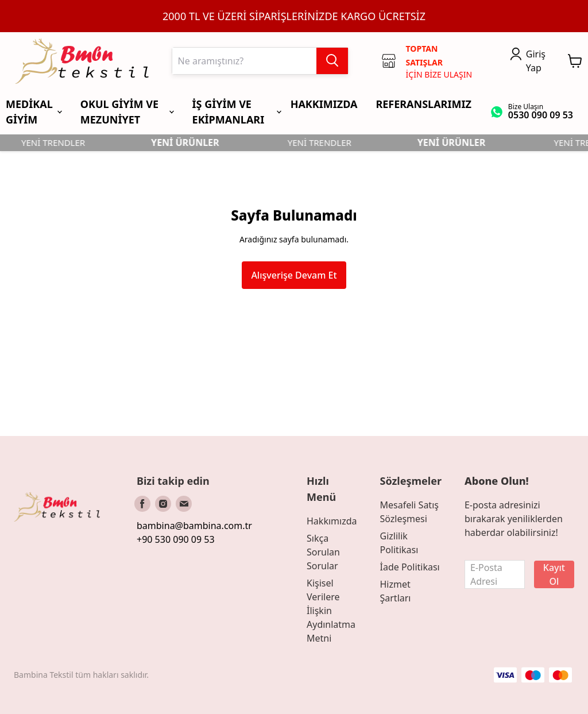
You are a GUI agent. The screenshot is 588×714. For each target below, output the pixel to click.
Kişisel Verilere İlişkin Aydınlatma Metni (331, 611)
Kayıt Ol (554, 574)
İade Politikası (409, 567)
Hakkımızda (332, 521)
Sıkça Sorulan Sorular (323, 552)
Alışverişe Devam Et (294, 275)
